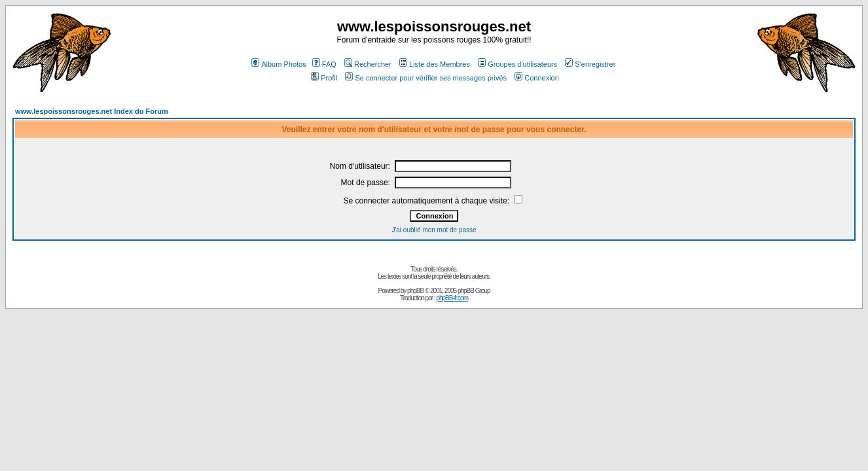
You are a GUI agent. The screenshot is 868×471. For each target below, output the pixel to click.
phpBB (415, 291)
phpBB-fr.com (452, 298)
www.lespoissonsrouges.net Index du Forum (92, 111)
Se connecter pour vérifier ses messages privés (426, 78)
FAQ (324, 64)
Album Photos (279, 64)
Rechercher (368, 64)
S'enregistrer (590, 64)
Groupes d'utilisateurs (517, 64)
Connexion (537, 78)
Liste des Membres (435, 64)
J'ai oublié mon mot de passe (434, 230)
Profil (324, 78)
